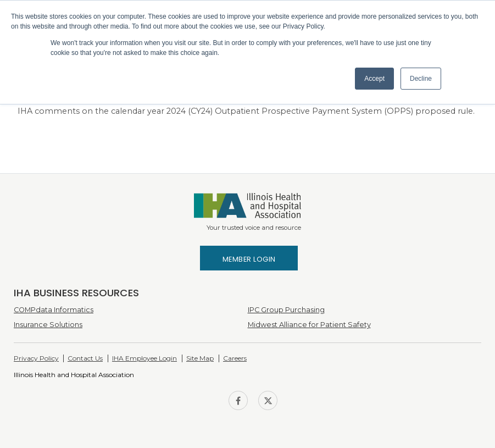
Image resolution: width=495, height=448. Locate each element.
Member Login (249, 259)
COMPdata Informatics (54, 310)
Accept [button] (374, 79)
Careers (235, 358)
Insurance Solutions (48, 325)
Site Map (200, 358)
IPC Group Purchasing (286, 310)
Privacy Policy (36, 358)
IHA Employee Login (144, 358)
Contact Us (85, 358)
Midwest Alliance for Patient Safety (309, 325)
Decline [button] (421, 79)
